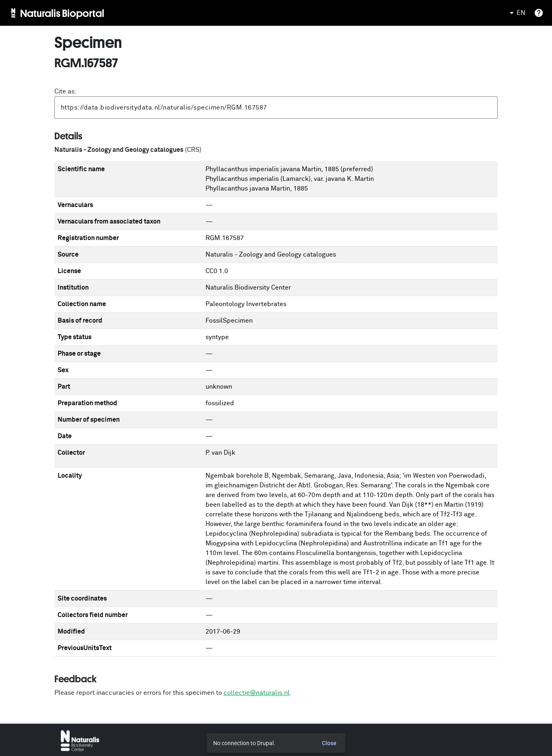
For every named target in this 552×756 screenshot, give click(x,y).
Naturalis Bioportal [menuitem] (62, 13)
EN (516, 13)
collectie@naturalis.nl (257, 693)
